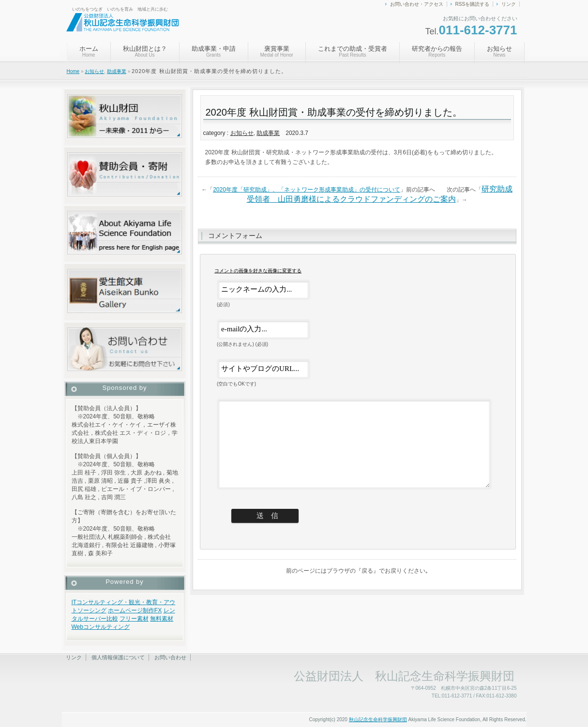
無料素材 (162, 619)
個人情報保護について (118, 657)
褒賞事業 (277, 51)
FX (158, 610)
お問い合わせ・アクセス (417, 4)
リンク (509, 4)
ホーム (89, 51)
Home (73, 71)
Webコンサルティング (101, 627)
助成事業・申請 (214, 51)
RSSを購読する (473, 4)
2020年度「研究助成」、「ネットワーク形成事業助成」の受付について (307, 190)
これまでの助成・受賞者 (353, 51)
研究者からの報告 (437, 51)
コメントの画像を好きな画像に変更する (258, 271)
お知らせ (499, 51)
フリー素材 (134, 619)
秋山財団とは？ (145, 51)
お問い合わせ (170, 657)
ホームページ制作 (131, 610)
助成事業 (117, 71)
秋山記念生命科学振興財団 (378, 720)
